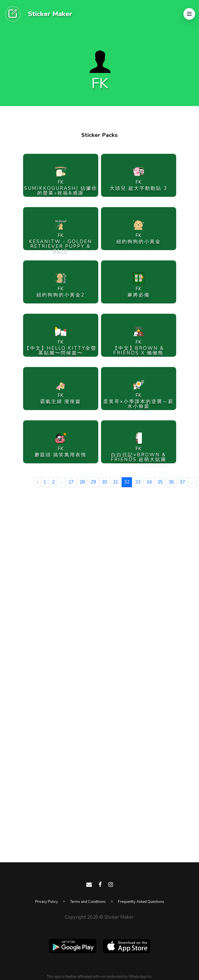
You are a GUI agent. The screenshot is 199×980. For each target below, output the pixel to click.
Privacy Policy (46, 902)
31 (116, 482)
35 (160, 482)
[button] (189, 14)
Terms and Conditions (88, 902)
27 (71, 482)
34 (149, 482)
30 (104, 482)
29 (93, 482)
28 (82, 482)
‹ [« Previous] (37, 482)
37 (182, 482)
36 (171, 482)
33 (138, 482)
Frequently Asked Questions (141, 902)
